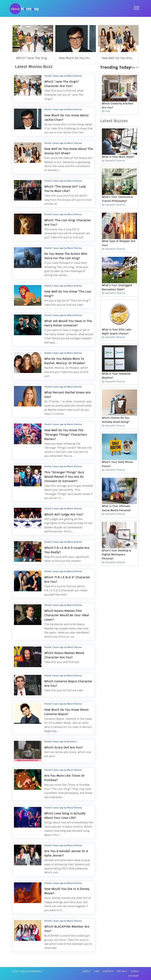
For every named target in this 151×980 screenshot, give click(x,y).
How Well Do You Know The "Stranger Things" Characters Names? (66, 435)
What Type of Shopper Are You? (119, 243)
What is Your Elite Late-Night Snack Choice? (117, 332)
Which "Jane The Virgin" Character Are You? (48, 58)
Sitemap (133, 976)
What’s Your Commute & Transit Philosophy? (117, 199)
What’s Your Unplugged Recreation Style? (117, 287)
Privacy (122, 971)
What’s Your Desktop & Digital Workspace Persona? (117, 555)
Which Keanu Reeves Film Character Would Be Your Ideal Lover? (67, 615)
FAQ (97, 971)
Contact (108, 971)
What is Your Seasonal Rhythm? (116, 376)
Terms (135, 971)
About (87, 971)
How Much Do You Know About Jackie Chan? (91, 58)
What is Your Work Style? (118, 157)
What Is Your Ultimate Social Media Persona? (116, 508)
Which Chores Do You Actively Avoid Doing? (116, 420)
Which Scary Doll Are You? (63, 747)
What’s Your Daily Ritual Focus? (117, 464)
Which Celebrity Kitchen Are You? (118, 106)
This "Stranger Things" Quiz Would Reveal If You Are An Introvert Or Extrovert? (64, 477)
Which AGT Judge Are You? (64, 514)
